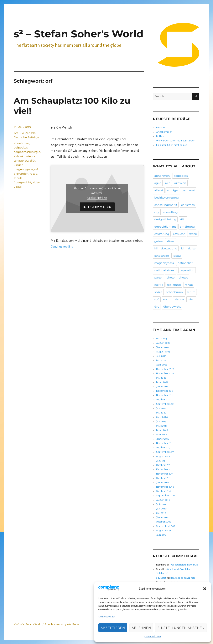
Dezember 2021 (165, 391)
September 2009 (166, 526)
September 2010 (166, 496)
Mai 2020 (161, 413)
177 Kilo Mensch (24, 133)
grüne (159, 241)
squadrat (161, 578)
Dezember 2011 (165, 469)
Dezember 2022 (165, 369)
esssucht (179, 234)
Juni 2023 (161, 356)
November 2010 (165, 487)
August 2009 (163, 531)
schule (18, 178)
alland (159, 190)
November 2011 (165, 474)
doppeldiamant (165, 227)
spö (157, 299)
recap (34, 174)
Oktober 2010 (164, 491)
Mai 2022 (161, 378)
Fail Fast (160, 136)
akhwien (180, 183)
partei (158, 277)
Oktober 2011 (163, 478)
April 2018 (162, 435)
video (36, 182)
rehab (189, 285)
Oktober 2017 (163, 448)
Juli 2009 (161, 535)
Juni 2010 (161, 509)
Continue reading (62, 247)
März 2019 (162, 426)
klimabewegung (166, 248)
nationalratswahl (166, 270)
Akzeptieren (113, 628)
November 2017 (165, 443)
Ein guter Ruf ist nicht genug (172, 145)
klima (171, 241)
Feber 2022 (162, 382)
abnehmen (21, 143)
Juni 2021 (161, 408)
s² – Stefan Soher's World (79, 34)
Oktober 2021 (163, 400)
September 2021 (165, 404)
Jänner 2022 (163, 387)
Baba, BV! (161, 128)
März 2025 (162, 339)
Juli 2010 (161, 504)
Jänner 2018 (163, 439)
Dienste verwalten (107, 617)
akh (16, 156)
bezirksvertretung (167, 197)
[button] (205, 589)
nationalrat (185, 263)
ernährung (187, 227)
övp (157, 307)
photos (183, 277)
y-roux (18, 187)
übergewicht (22, 182)
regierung (174, 285)
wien (191, 299)
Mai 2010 (161, 513)
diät (33, 161)
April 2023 (162, 365)
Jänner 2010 (163, 517)
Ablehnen (141, 628)
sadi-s (158, 292)
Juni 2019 (161, 421)
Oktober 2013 (163, 465)
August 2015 (163, 456)
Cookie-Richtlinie (153, 637)
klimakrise (188, 248)
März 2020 (162, 417)
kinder (18, 165)
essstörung (162, 234)
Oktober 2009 (164, 522)
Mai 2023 (161, 360)
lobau (177, 256)
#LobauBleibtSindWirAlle (185, 565)
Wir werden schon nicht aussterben (176, 141)
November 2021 (165, 395)
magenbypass (23, 169)
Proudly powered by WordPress (62, 624)
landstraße (162, 256)
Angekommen (164, 132)
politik (159, 285)
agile (158, 183)
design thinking (165, 219)
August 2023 (163, 352)
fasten (193, 234)
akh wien (26, 156)
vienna (179, 299)
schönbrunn (175, 292)
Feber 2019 (162, 430)
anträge (172, 190)
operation (188, 270)
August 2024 (163, 343)
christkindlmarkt (166, 205)
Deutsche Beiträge (26, 137)
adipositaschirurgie (27, 152)
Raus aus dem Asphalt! (183, 578)
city (157, 212)
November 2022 (165, 374)
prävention (21, 174)
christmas (188, 205)
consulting (170, 212)
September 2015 (165, 452)
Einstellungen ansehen (181, 628)
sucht (167, 299)
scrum (191, 292)
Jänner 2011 (163, 483)
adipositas (21, 147)
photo (170, 277)
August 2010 (163, 500)
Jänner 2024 (163, 347)
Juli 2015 (161, 461)
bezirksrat (188, 190)
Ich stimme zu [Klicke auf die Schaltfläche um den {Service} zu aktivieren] (97, 207)
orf (36, 169)
